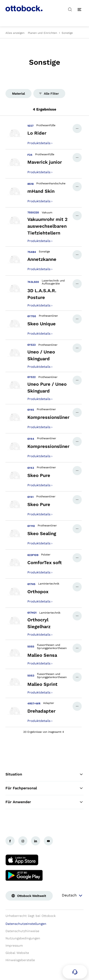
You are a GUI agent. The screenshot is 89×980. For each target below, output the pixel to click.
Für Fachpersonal (44, 788)
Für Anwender (44, 802)
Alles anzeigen (15, 33)
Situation (44, 774)
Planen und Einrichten (42, 33)
